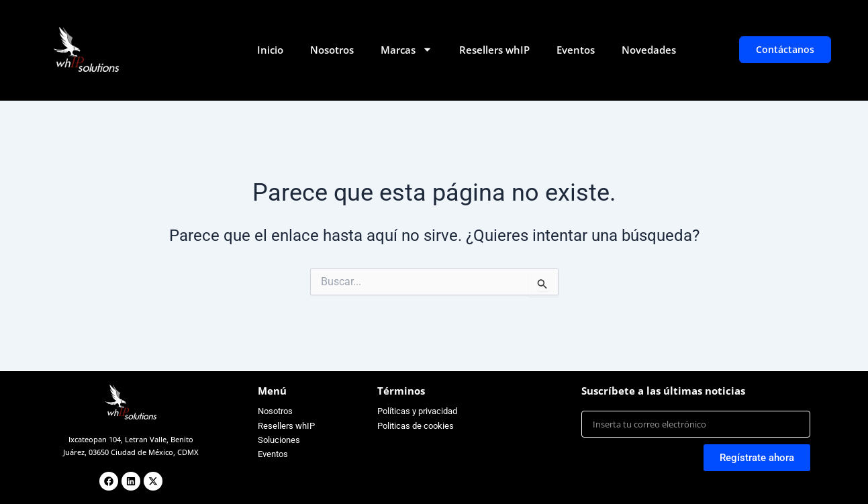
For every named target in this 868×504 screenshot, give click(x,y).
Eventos (576, 50)
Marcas (406, 49)
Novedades (649, 50)
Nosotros (332, 50)
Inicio (270, 50)
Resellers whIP (494, 50)
